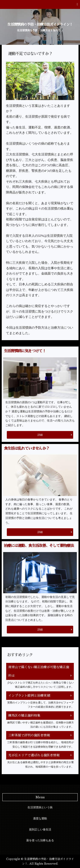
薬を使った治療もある (40, 840)
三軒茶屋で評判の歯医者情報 (29, 735)
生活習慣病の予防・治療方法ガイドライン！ (40, 25)
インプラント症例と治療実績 (29, 695)
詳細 (40, 435)
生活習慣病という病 (40, 807)
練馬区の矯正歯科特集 (24, 715)
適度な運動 (40, 819)
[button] (40, 4)
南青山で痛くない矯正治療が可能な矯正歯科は (39, 671)
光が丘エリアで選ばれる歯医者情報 (34, 755)
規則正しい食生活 (40, 830)
